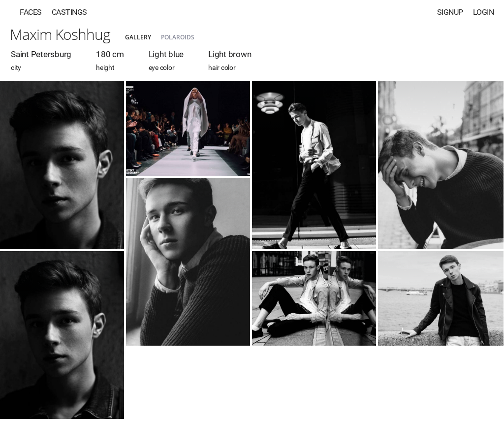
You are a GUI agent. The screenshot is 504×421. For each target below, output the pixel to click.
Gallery (138, 37)
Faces (31, 12)
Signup (450, 12)
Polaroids (178, 37)
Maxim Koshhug (60, 34)
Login (484, 12)
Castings (69, 12)
